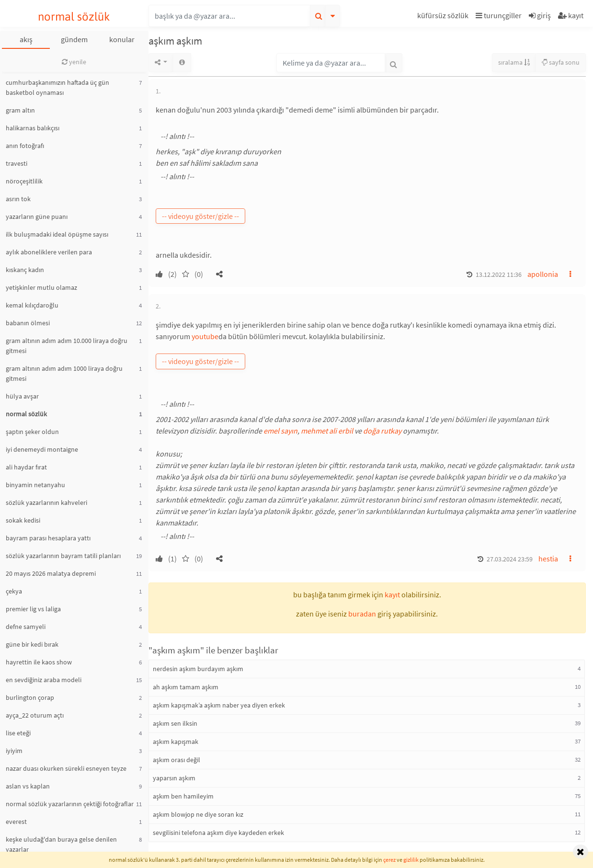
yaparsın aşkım (174, 778)
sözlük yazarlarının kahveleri (46, 503)
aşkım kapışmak (176, 742)
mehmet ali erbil (327, 431)
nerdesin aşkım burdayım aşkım (198, 669)
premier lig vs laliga (33, 609)
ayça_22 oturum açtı (35, 715)
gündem (74, 39)
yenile (74, 62)
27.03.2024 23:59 (510, 559)
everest (16, 822)
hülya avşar (22, 396)
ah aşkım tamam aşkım (186, 687)
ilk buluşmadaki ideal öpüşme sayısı (57, 234)
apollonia (543, 274)
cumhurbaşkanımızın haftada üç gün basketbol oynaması (57, 87)
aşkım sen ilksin (175, 723)
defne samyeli (26, 627)
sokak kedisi (23, 520)
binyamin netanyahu (35, 485)
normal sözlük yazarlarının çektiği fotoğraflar (70, 804)
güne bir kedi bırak (32, 644)
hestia (548, 559)
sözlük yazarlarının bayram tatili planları (63, 556)
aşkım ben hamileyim (183, 796)
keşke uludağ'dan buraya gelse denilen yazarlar (61, 844)
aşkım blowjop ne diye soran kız (198, 814)
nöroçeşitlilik (24, 181)
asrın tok (18, 199)
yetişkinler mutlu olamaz (41, 287)
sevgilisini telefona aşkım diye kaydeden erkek (218, 833)
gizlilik (411, 860)
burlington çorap (30, 697)
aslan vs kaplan (28, 786)
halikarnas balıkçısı (33, 128)
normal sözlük (74, 17)
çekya (14, 591)
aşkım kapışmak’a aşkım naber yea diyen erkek (219, 705)
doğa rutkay (382, 431)
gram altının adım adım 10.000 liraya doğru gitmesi (67, 346)
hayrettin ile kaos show (39, 662)
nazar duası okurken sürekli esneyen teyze (66, 768)
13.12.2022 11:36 (499, 274)
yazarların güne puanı (37, 217)
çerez (389, 860)
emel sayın (280, 431)
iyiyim (14, 751)
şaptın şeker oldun (32, 432)
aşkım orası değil (177, 760)
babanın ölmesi (28, 323)
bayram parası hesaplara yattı (48, 538)
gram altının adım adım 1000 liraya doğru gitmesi (64, 373)
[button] (444, 17)
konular (122, 39)
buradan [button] (362, 614)
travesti (17, 163)
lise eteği (18, 733)
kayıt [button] (392, 594)
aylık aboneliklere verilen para (49, 252)
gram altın (20, 110)
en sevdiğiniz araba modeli (44, 680)
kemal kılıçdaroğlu (32, 305)
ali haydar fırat (26, 467)
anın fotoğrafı (25, 146)
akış (26, 39)
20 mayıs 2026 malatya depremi (51, 573)
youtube (205, 336)
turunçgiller (499, 15)
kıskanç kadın (25, 270)
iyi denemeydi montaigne (42, 449)
